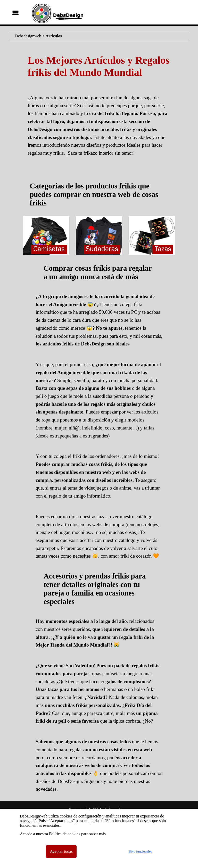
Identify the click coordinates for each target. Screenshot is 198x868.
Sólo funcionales (140, 851)
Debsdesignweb (28, 36)
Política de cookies (65, 834)
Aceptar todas (61, 851)
